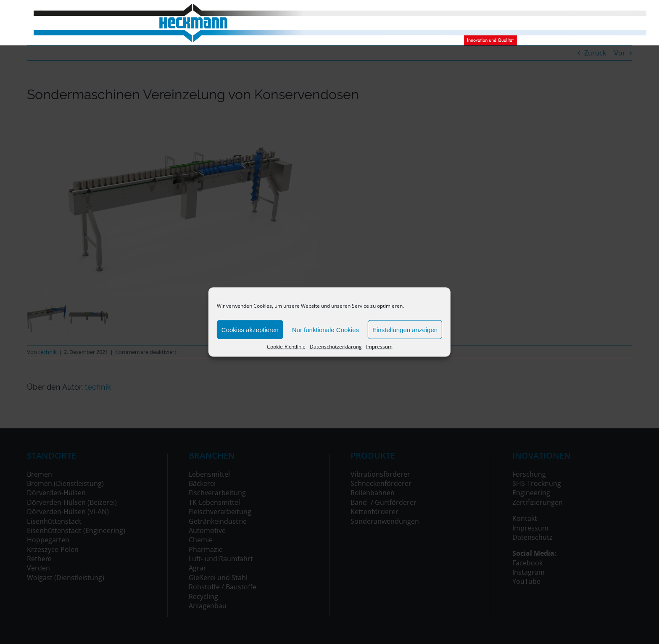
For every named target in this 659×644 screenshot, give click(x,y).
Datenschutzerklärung (336, 347)
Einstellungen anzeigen (405, 329)
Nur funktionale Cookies (326, 329)
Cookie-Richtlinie (286, 347)
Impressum (379, 347)
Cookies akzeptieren (250, 329)
